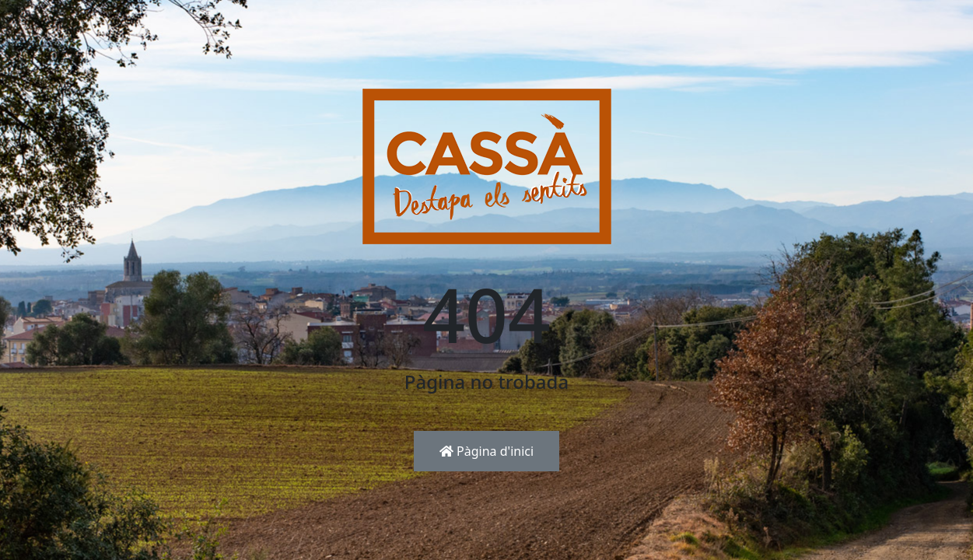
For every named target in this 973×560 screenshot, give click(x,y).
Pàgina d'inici (486, 451)
